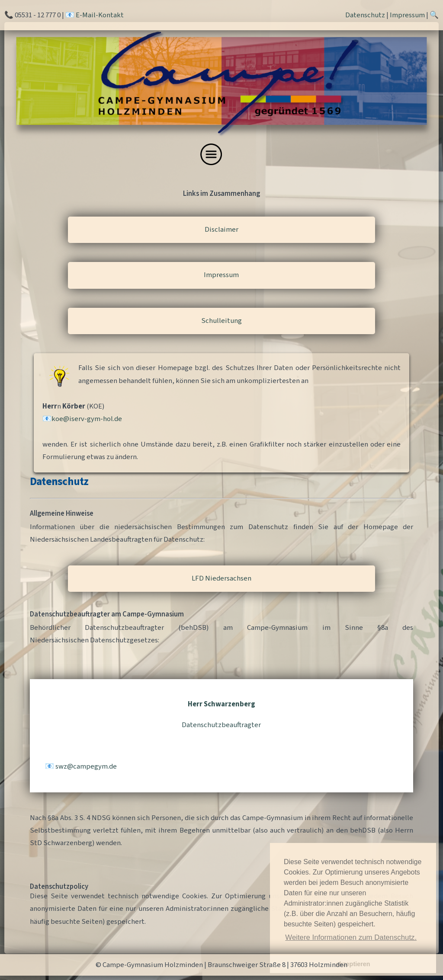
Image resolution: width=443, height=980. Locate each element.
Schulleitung (221, 321)
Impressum (407, 15)
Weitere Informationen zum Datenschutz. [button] (351, 937)
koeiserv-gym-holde (87, 419)
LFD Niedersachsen (221, 578)
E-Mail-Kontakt (100, 15)
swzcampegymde (86, 766)
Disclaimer (221, 230)
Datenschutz (365, 15)
